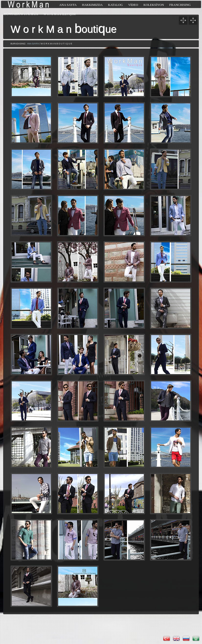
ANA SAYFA (33, 44)
